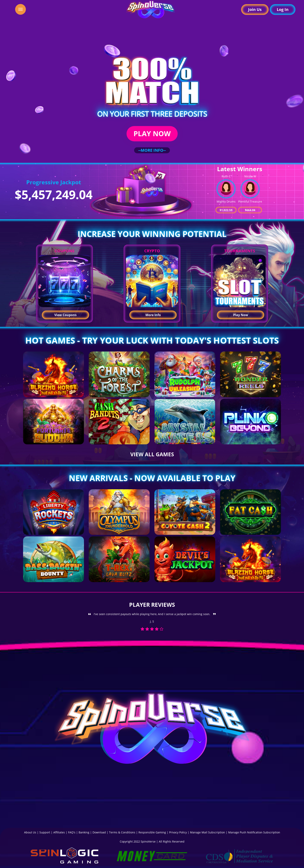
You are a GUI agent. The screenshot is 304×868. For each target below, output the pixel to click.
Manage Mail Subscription (208, 832)
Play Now (241, 315)
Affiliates (59, 832)
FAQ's (72, 832)
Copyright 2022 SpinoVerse (138, 841)
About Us (30, 832)
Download (99, 832)
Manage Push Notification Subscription (254, 832)
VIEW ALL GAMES (152, 454)
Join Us (255, 9)
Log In (283, 9)
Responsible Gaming (152, 832)
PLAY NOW (152, 134)
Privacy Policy (178, 832)
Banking (84, 832)
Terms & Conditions (122, 832)
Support (45, 832)
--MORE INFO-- (152, 150)
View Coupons (65, 315)
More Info (153, 315)
